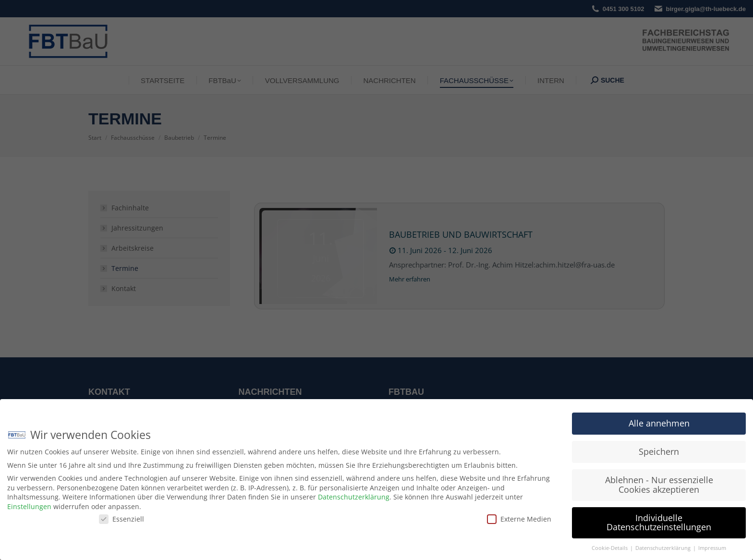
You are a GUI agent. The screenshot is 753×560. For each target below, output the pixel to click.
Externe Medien (519, 519)
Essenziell (121, 519)
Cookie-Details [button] (610, 548)
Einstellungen (29, 506)
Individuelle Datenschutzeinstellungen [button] (659, 523)
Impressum (712, 548)
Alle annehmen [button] (659, 423)
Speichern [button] (659, 451)
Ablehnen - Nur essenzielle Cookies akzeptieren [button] (659, 485)
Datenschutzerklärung (354, 497)
